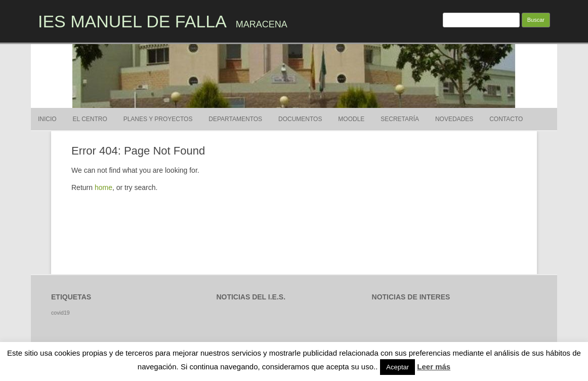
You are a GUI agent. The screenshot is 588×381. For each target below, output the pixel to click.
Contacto (506, 119)
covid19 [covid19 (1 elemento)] (60, 313)
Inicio (47, 119)
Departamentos (235, 119)
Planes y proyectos (158, 119)
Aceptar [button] (397, 367)
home (103, 187)
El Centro (90, 119)
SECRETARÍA (400, 119)
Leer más (434, 367)
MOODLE (351, 119)
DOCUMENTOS (300, 119)
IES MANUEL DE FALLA (132, 21)
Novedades (454, 119)
